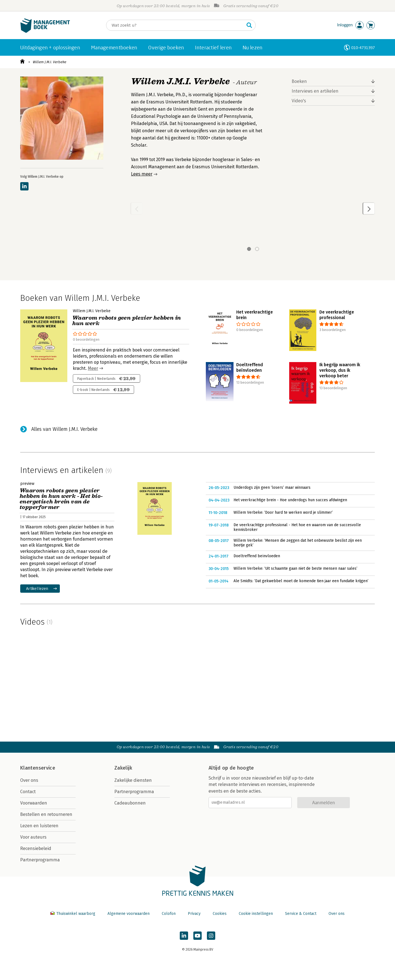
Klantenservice (38, 768)
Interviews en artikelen (315, 91)
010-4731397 (363, 48)
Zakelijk (123, 768)
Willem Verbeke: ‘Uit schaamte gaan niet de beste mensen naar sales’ (295, 568)
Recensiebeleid (36, 848)
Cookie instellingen (256, 914)
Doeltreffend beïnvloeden (257, 556)
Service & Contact (301, 914)
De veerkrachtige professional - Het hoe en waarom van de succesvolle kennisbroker (297, 527)
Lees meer (142, 174)
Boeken (299, 81)
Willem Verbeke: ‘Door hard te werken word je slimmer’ (283, 512)
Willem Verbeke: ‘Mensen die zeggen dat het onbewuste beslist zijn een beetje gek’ (298, 543)
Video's (299, 101)
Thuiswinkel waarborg (73, 914)
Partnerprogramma (40, 860)
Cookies (220, 914)
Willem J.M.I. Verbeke (49, 62)
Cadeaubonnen (130, 803)
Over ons (29, 780)
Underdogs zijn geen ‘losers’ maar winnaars (272, 488)
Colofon (169, 914)
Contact (28, 792)
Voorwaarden (34, 803)
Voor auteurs (33, 837)
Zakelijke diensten (133, 780)
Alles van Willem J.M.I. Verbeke (64, 429)
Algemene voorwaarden (129, 914)
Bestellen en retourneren (46, 814)
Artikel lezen (37, 588)
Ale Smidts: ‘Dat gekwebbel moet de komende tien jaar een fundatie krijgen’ (301, 581)
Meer (93, 368)
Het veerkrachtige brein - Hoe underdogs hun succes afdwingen (290, 500)
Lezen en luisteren (39, 826)
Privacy (194, 914)
